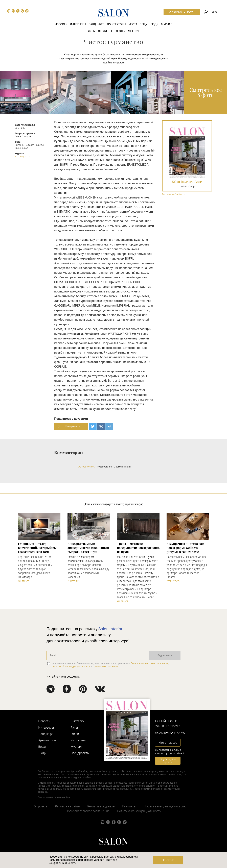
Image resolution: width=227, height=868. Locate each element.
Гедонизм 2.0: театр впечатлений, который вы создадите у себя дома (37, 548)
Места (133, 24)
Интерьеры (78, 24)
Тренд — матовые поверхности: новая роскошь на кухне (138, 548)
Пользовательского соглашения (150, 663)
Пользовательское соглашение (88, 811)
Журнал (167, 24)
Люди (154, 24)
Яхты (92, 31)
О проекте (41, 806)
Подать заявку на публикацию (165, 806)
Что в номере (168, 743)
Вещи (144, 24)
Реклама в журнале (101, 806)
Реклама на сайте (67, 806)
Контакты (129, 806)
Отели (102, 31)
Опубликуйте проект (182, 12)
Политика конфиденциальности (139, 811)
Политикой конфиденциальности (71, 666)
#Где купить (173, 581)
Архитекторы (116, 24)
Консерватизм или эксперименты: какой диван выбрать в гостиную (88, 548)
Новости (61, 24)
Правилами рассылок (106, 666)
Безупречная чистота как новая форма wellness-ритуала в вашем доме (185, 548)
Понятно (168, 860)
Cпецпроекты (80, 753)
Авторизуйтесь (87, 467)
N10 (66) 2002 (22, 157)
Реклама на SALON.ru (173, 194)
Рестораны (117, 31)
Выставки (78, 721)
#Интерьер (24, 581)
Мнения (133, 31)
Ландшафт (96, 24)
